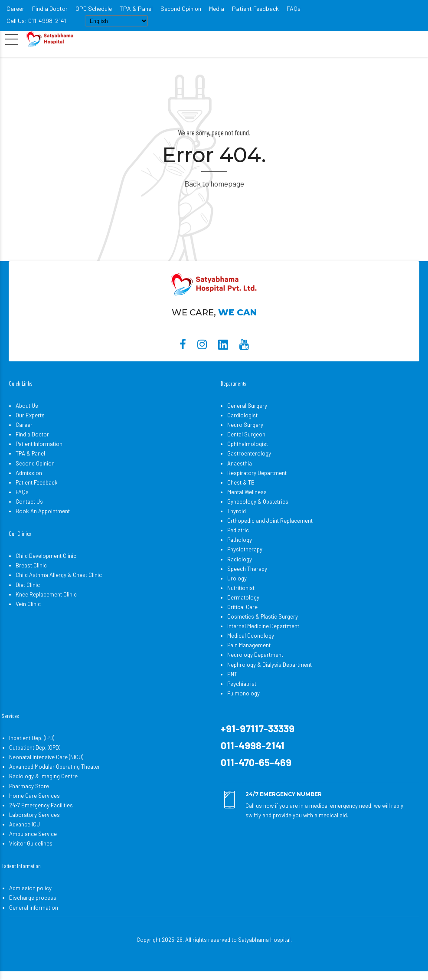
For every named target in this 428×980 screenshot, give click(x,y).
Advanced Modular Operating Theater (55, 767)
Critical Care (242, 607)
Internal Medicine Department (263, 626)
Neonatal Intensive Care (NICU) (46, 757)
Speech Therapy (247, 569)
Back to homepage (214, 184)
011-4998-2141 (253, 745)
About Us (27, 406)
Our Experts (30, 415)
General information (34, 908)
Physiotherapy (245, 549)
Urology (237, 578)
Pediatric (238, 530)
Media (217, 8)
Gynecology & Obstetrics (258, 501)
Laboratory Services (34, 815)
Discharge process (33, 898)
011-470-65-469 (256, 762)
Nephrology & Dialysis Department (270, 665)
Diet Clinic (28, 585)
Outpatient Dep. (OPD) (35, 747)
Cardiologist (242, 415)
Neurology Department (255, 655)
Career (15, 8)
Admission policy (30, 888)
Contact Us (29, 501)
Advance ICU (25, 824)
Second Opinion (181, 8)
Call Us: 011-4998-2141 (36, 21)
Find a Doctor (50, 8)
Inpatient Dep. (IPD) (32, 738)
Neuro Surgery (245, 425)
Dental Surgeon (246, 434)
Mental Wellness (247, 492)
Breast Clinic (31, 565)
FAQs (294, 8)
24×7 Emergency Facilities (41, 805)
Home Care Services (34, 796)
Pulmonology (243, 693)
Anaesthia (240, 463)
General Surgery (247, 406)
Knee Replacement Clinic (46, 594)
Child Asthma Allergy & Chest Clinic (59, 575)
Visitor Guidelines (31, 843)
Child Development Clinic (46, 556)
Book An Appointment (43, 511)
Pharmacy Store (29, 786)
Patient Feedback (255, 8)
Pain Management (249, 645)
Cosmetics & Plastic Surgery (263, 616)
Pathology (240, 540)
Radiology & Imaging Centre (43, 776)
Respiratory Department (257, 473)
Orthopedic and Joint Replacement (270, 521)
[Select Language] (116, 21)
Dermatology (243, 597)
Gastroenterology (249, 453)
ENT (232, 674)
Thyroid (237, 511)
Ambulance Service (33, 834)
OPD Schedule (94, 8)
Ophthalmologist (248, 444)
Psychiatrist (242, 684)
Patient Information (39, 444)
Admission (29, 473)
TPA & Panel (136, 8)
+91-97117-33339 (258, 728)
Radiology (240, 559)
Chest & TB (241, 482)
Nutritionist (241, 588)
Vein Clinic (28, 604)
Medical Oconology (251, 636)
